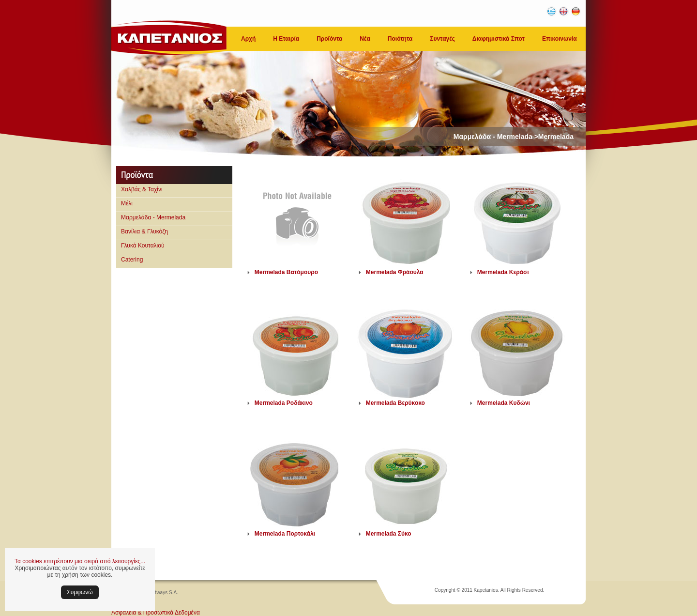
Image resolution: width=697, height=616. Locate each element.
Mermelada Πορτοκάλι (285, 534)
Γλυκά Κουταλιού (143, 246)
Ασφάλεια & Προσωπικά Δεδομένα (156, 613)
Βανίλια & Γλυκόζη (144, 231)
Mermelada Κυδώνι (504, 403)
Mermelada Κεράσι (503, 272)
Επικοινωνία (560, 39)
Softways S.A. (163, 593)
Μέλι (127, 203)
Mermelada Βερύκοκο (395, 403)
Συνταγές (442, 39)
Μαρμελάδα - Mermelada (153, 217)
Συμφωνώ (80, 592)
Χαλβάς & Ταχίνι (142, 189)
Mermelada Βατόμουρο (286, 272)
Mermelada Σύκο (389, 534)
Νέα (365, 39)
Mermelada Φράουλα (395, 272)
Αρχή (248, 39)
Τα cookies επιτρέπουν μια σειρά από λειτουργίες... (80, 561)
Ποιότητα (400, 39)
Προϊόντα (329, 39)
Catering (132, 260)
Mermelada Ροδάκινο (284, 403)
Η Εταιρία (286, 39)
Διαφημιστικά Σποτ (499, 39)
